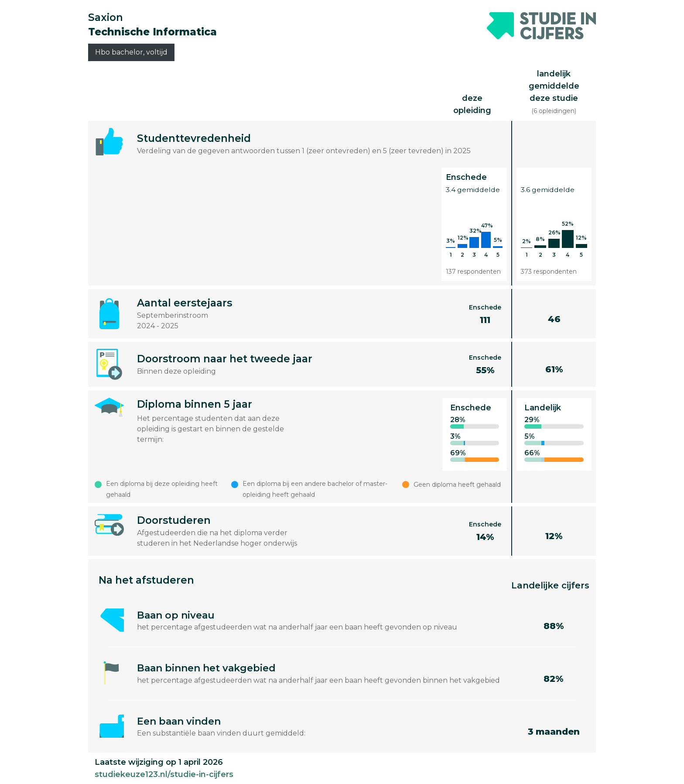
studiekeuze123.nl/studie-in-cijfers (164, 774)
